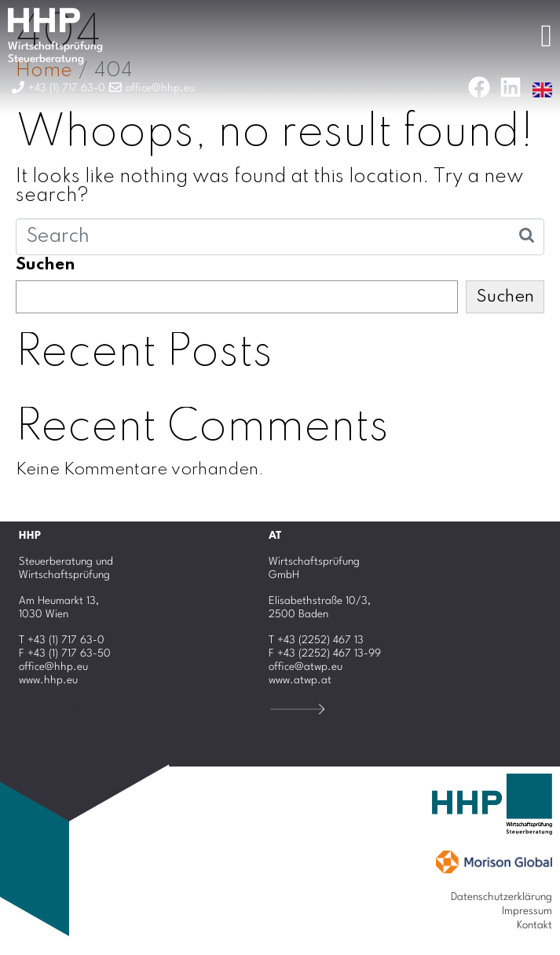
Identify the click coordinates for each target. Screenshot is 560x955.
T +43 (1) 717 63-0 (62, 640)
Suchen (46, 265)
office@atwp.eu (306, 667)
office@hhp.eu (53, 667)
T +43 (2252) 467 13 (316, 640)
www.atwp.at (300, 680)
